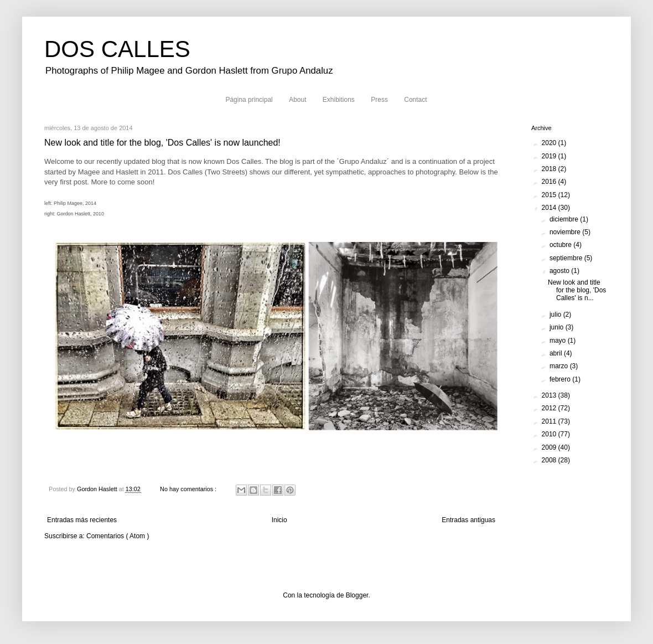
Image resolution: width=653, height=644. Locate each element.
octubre (561, 245)
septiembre (567, 258)
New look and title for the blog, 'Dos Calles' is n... (577, 290)
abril (557, 353)
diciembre (565, 219)
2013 (550, 395)
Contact (415, 100)
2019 (550, 156)
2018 (550, 169)
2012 (550, 408)
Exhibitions (339, 100)
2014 (550, 208)
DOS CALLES (117, 49)
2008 (550, 460)
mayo (559, 341)
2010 (550, 434)
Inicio (279, 520)
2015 (550, 195)
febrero (561, 379)
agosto (560, 271)
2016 (550, 182)
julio (556, 315)
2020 (550, 143)
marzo (560, 366)
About (297, 100)
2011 (550, 421)
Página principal (249, 100)
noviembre (566, 232)
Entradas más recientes (82, 520)
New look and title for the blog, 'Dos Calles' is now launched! (162, 143)
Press (379, 100)
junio (558, 327)
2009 (550, 447)
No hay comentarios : (189, 489)
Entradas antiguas (468, 520)
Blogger (357, 595)
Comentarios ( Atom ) (118, 536)
